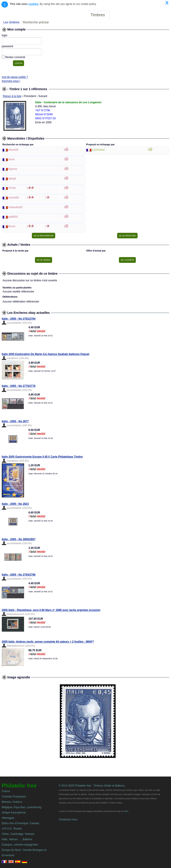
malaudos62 (15, 207)
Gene (11, 159)
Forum (118, 15)
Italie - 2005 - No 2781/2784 (19, 319)
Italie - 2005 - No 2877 (15, 421)
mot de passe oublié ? (15, 77)
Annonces (136, 15)
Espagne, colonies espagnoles (20, 845)
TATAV (12, 188)
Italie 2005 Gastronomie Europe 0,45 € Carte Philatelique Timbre (42, 457)
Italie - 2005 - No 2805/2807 (19, 539)
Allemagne (8, 818)
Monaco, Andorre (12, 802)
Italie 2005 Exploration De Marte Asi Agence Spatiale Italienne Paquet (46, 354)
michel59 (14, 198)
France (6, 791)
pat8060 (13, 217)
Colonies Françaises (14, 797)
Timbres (98, 15)
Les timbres (11, 22)
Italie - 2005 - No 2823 (15, 504)
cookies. (34, 4)
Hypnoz (13, 169)
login (5, 35)
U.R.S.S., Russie (12, 829)
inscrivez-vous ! (11, 81)
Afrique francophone (14, 813)
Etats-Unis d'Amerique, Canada (20, 823)
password (7, 46)
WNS (126, 811)
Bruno (12, 226)
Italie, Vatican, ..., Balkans (17, 839)
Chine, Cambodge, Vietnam (18, 834)
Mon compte (160, 15)
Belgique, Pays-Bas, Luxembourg (22, 807)
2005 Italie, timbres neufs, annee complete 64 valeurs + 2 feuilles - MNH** (48, 642)
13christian (98, 150)
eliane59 (13, 150)
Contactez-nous (68, 819)
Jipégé (12, 178)
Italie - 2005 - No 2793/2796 (19, 575)
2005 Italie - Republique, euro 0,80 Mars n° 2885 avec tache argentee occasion (51, 610)
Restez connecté (15, 57)
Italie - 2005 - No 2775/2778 (19, 386)
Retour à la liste (12, 96)
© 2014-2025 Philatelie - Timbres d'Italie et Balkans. (92, 786)
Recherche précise (36, 22)
